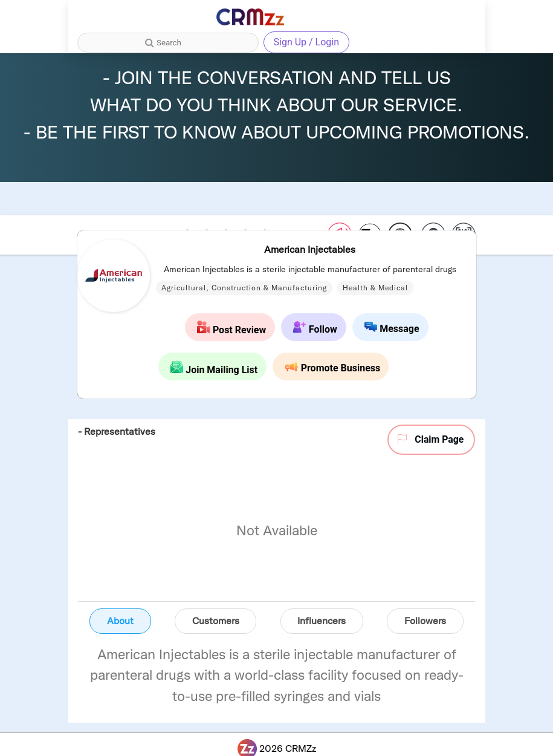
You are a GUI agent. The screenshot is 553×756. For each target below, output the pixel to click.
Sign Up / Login (307, 42)
